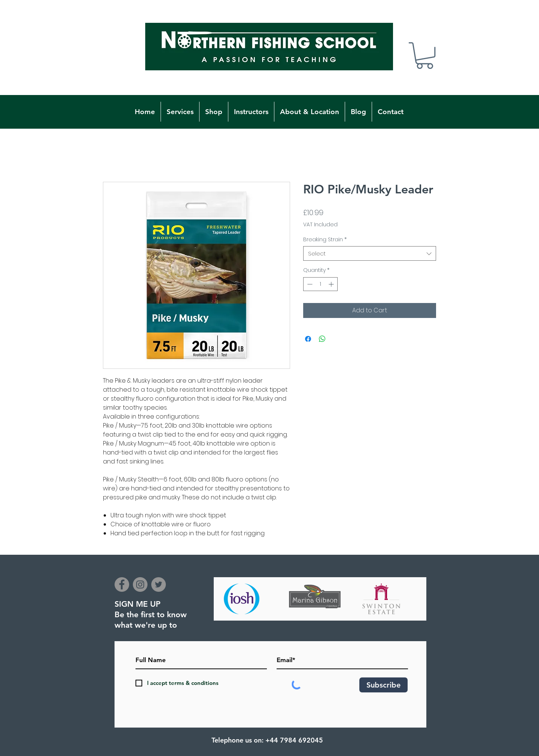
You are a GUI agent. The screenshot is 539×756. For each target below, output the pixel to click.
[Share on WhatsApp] (322, 339)
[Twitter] (159, 584)
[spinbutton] (320, 284)
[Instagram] (140, 584)
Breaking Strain (325, 240)
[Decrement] (309, 284)
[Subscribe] (383, 685)
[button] (425, 56)
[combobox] (370, 253)
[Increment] (332, 284)
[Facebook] (122, 584)
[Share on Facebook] (308, 339)
